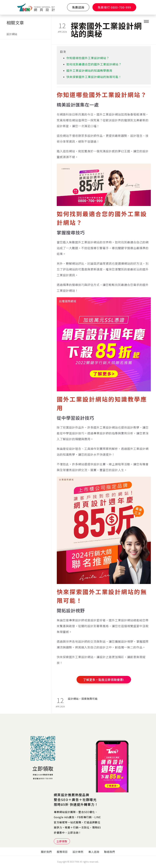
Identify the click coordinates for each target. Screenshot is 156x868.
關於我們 (46, 852)
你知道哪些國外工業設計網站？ (88, 58)
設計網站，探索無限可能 (83, 699)
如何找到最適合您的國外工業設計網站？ (94, 64)
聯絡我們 (110, 852)
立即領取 (43, 768)
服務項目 (62, 852)
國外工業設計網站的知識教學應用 (89, 70)
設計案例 (78, 852)
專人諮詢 (94, 852)
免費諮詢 (78, 7)
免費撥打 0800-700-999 (114, 7)
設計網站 (12, 34)
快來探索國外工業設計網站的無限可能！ (94, 77)
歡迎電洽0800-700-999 (43, 778)
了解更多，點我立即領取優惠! (104, 680)
